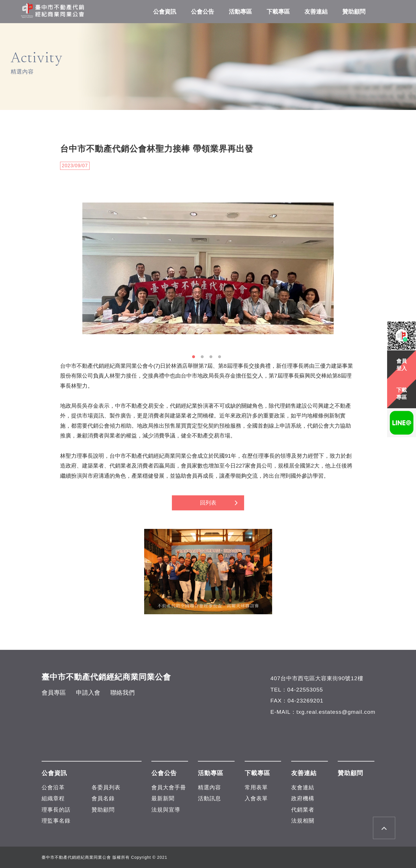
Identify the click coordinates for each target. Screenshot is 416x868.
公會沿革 (53, 787)
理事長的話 (56, 810)
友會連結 (303, 787)
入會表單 (256, 798)
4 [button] (221, 358)
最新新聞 (163, 798)
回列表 (208, 503)
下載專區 (278, 12)
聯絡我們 (122, 693)
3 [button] (212, 358)
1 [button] (195, 358)
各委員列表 (106, 787)
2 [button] (204, 358)
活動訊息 (209, 798)
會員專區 (54, 693)
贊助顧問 (354, 12)
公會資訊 (165, 12)
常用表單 (256, 787)
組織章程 (53, 798)
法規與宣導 (166, 810)
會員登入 (402, 365)
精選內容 (209, 787)
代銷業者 (303, 810)
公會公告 (203, 12)
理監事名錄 (56, 821)
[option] (208, 268)
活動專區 (240, 12)
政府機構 (303, 798)
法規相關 (303, 821)
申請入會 (88, 693)
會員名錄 (103, 798)
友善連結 (316, 12)
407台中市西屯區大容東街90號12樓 (317, 678)
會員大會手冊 (169, 787)
